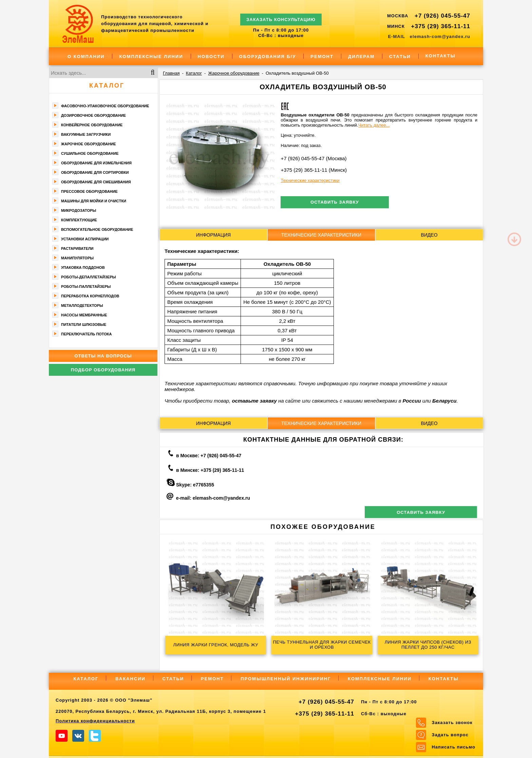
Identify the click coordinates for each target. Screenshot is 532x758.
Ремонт (322, 57)
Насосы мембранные (84, 315)
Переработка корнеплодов (90, 296)
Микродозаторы (79, 210)
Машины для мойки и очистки (94, 201)
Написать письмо (453, 732)
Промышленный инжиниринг (286, 663)
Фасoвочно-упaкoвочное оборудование (105, 106)
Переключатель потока (87, 334)
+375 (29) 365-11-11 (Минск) (314, 170)
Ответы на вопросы (103, 356)
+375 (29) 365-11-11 (441, 26)
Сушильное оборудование (90, 153)
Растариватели (77, 248)
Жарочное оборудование (89, 144)
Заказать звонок (452, 707)
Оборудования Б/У (268, 57)
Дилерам (361, 57)
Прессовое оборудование (89, 191)
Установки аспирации (85, 239)
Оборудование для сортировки (95, 172)
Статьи (400, 57)
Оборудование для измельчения (96, 163)
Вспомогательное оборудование (97, 229)
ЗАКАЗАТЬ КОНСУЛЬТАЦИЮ (281, 16)
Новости (211, 57)
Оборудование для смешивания (96, 182)
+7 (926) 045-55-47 (442, 16)
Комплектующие (79, 220)
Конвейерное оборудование (92, 125)
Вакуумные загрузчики (86, 134)
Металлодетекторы (82, 306)
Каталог (107, 86)
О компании (86, 57)
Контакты (441, 56)
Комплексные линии (151, 57)
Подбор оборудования (103, 370)
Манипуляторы (77, 258)
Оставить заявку (334, 202)
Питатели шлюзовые (84, 325)
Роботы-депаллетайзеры (89, 277)
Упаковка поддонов (83, 267)
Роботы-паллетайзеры (86, 286)
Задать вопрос (450, 719)
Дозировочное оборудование (93, 115)
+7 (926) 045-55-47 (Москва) (313, 158)
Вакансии (130, 663)
